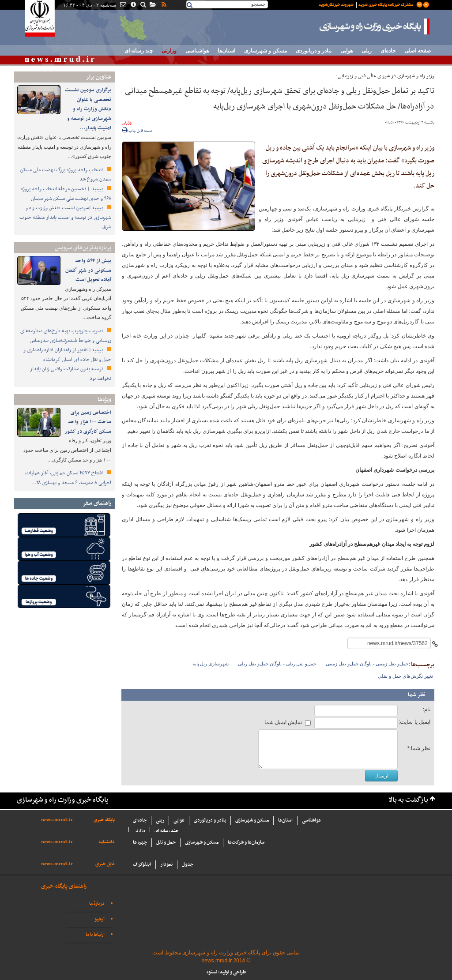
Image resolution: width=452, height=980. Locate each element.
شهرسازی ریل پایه (211, 664)
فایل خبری (105, 864)
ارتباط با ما (95, 935)
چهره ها (140, 843)
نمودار (166, 865)
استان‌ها (226, 51)
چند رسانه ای (139, 51)
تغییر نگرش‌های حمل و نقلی (405, 676)
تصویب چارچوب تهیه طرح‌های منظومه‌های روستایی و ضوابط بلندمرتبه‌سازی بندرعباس (66, 336)
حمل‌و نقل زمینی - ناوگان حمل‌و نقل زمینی (367, 664)
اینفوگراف (142, 865)
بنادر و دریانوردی (314, 51)
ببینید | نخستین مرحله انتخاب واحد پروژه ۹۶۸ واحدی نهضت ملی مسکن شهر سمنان (66, 194)
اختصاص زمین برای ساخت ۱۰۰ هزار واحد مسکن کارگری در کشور (88, 422)
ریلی (367, 51)
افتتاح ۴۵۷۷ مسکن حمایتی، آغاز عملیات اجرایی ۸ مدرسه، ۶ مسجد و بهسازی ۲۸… (68, 478)
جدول (188, 865)
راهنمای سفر (97, 503)
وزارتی (169, 51)
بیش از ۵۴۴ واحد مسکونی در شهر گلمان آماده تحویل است (88, 270)
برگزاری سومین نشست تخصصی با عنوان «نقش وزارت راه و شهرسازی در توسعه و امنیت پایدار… (88, 109)
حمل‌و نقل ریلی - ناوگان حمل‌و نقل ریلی (277, 664)
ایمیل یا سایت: (414, 722)
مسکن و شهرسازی (266, 51)
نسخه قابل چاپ (137, 131)
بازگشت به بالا (408, 800)
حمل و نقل (166, 843)
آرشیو (100, 919)
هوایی (347, 51)
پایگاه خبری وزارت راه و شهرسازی (375, 26)
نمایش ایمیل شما (283, 722)
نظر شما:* (419, 748)
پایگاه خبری (104, 820)
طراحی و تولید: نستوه (226, 972)
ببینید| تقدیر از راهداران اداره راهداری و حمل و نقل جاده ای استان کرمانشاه (67, 355)
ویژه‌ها (104, 400)
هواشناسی (197, 51)
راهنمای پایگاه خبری (64, 886)
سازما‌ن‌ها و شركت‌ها (246, 843)
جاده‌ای (388, 51)
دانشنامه (107, 842)
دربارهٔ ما (97, 904)
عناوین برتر (98, 77)
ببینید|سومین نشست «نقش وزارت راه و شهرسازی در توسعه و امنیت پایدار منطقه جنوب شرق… (65, 217)
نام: (427, 710)
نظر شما (417, 695)
